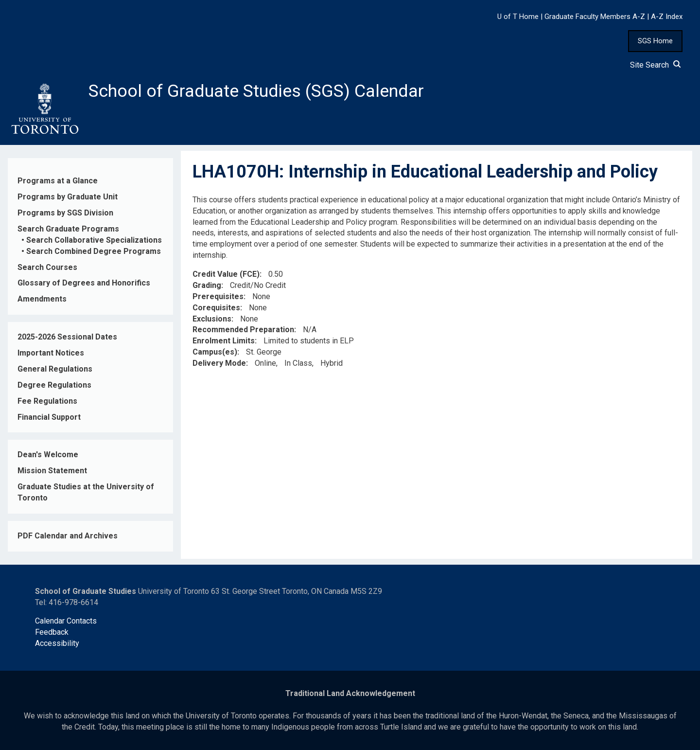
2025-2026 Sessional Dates (67, 337)
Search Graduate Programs (68, 229)
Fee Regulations (47, 401)
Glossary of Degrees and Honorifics (84, 283)
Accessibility (57, 643)
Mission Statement (52, 471)
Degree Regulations (54, 385)
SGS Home (655, 41)
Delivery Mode (219, 363)
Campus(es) (215, 352)
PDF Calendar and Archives (68, 536)
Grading (207, 285)
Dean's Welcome (48, 455)
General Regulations (55, 369)
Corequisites (216, 308)
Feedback (52, 632)
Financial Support (49, 417)
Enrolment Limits (224, 341)
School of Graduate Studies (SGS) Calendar (256, 91)
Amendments (42, 299)
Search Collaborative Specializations (94, 240)
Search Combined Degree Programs (94, 251)
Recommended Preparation (243, 330)
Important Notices (51, 353)
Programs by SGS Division (65, 213)
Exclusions (212, 319)
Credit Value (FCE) (226, 274)
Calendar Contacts (66, 621)
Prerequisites (218, 296)
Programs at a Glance (58, 181)
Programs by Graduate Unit (68, 197)
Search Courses (47, 267)
